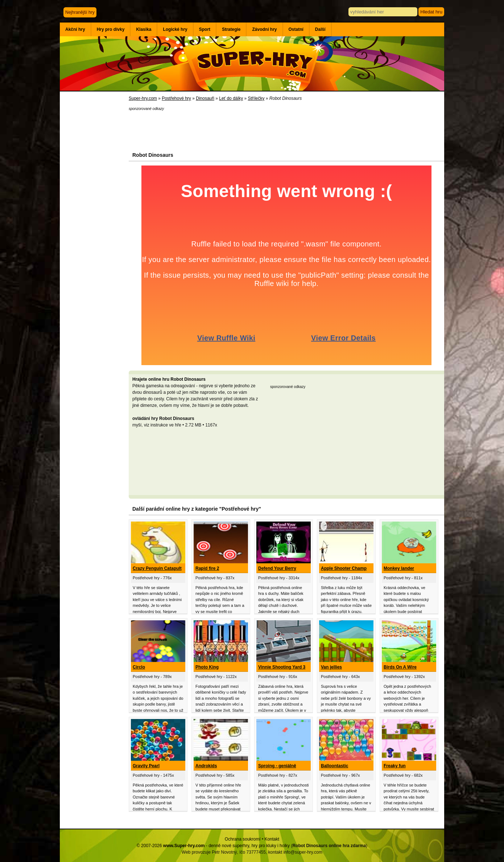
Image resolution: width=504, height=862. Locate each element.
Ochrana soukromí (243, 839)
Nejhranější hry (80, 12)
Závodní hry (264, 29)
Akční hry (75, 29)
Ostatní (296, 29)
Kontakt (272, 839)
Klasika (144, 29)
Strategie (231, 29)
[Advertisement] (94, 211)
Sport (205, 29)
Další (320, 29)
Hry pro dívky (111, 29)
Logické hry (175, 29)
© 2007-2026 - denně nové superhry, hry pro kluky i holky (213, 846)
